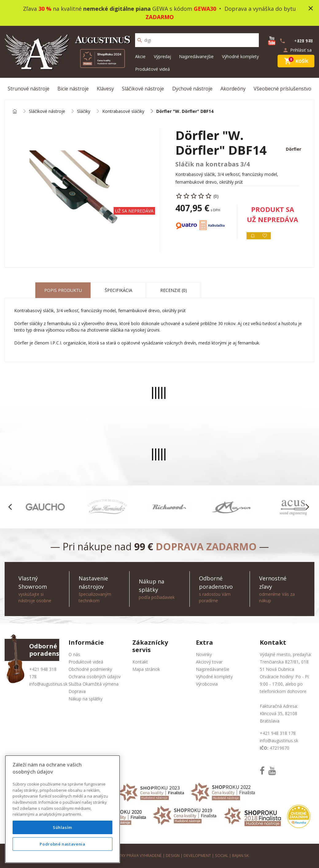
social (222, 856)
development (197, 856)
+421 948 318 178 (278, 733)
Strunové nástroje (29, 89)
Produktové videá (152, 69)
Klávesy (105, 89)
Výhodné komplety (240, 56)
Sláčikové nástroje (143, 89)
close (311, 8)
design (173, 856)
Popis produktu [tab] (63, 290)
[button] (12, 507)
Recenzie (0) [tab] (174, 290)
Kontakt (140, 662)
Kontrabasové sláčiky (123, 111)
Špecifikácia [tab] (119, 290)
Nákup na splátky (86, 699)
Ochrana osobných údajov (95, 677)
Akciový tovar (209, 662)
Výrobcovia (207, 684)
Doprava (77, 691)
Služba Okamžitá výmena (93, 684)
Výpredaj (162, 56)
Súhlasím (62, 827)
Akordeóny (233, 89)
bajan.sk (240, 856)
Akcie (140, 56)
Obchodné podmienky (90, 669)
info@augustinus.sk (48, 684)
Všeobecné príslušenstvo (282, 89)
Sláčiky (84, 111)
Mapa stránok (146, 669)
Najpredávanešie (213, 669)
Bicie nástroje (73, 89)
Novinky (204, 654)
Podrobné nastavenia (62, 844)
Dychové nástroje (192, 89)
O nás (74, 654)
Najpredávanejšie (196, 56)
